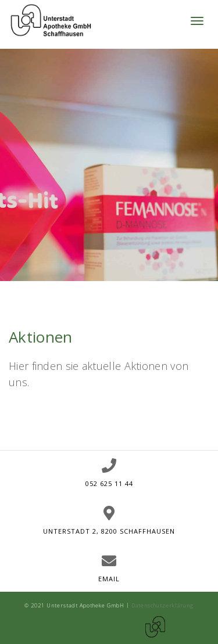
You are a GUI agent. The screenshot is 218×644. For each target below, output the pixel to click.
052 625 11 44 (109, 483)
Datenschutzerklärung (162, 605)
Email (109, 579)
